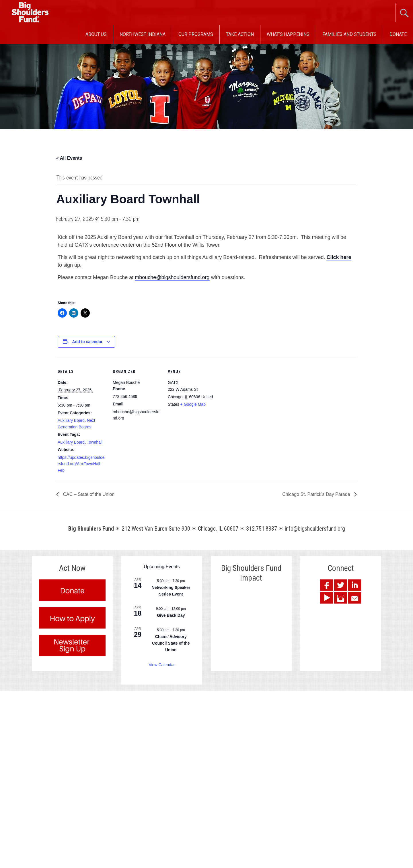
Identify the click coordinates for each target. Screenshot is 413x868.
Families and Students (349, 34)
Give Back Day (171, 615)
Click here (339, 257)
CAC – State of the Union (88, 494)
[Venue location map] (253, 396)
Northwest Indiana (143, 34)
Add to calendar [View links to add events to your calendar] (87, 342)
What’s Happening (288, 34)
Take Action (240, 34)
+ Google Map (193, 404)
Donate (398, 34)
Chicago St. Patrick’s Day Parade (317, 494)
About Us (96, 34)
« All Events (69, 158)
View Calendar (162, 665)
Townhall (95, 442)
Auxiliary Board (71, 420)
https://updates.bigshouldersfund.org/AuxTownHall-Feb (81, 464)
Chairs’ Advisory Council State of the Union (171, 643)
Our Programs (196, 34)
